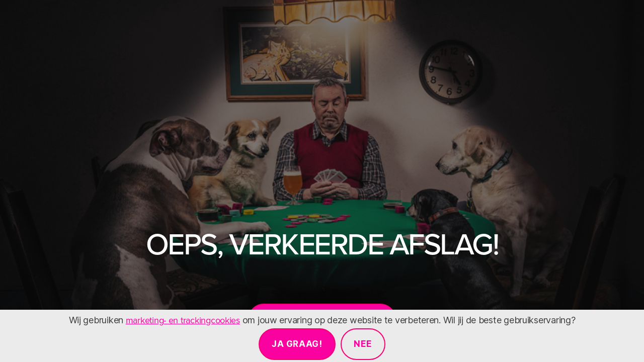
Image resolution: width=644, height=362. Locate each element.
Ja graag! (297, 344)
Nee (363, 344)
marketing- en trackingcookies (183, 320)
